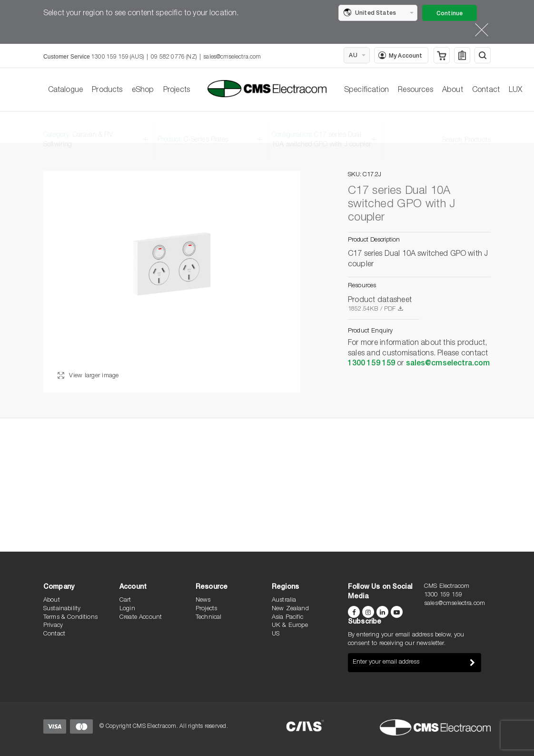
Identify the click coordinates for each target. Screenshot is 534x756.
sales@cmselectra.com (232, 57)
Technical (208, 618)
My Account (400, 55)
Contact (486, 91)
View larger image (88, 376)
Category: (78, 131)
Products (107, 91)
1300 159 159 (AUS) (118, 57)
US (276, 634)
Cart (125, 600)
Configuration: (321, 131)
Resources (415, 91)
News (203, 600)
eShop (143, 91)
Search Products (466, 131)
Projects (177, 91)
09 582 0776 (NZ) (174, 57)
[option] (172, 282)
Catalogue (65, 91)
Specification (366, 91)
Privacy (53, 626)
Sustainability (62, 609)
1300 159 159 (371, 364)
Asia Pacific (287, 618)
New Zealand (290, 609)
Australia (284, 600)
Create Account (141, 618)
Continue (450, 14)
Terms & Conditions (70, 618)
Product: (193, 131)
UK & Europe (290, 626)
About (453, 91)
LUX (515, 91)
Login (127, 609)
